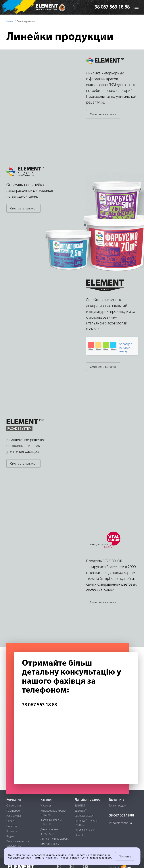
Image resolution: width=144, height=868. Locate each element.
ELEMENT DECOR (85, 816)
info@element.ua (120, 823)
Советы (11, 821)
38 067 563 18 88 (112, 7)
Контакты (12, 831)
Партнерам (13, 811)
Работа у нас (14, 816)
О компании (14, 806)
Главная (10, 21)
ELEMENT (80, 806)
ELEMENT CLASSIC (85, 831)
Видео (10, 837)
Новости (12, 826)
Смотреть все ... (50, 844)
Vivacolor (46, 806)
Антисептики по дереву (55, 839)
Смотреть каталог (103, 114)
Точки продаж (117, 806)
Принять (125, 856)
